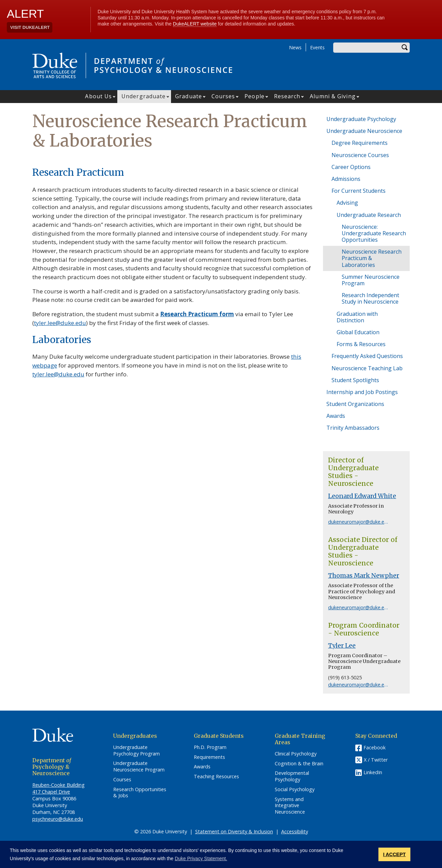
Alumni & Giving (333, 96)
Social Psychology (295, 789)
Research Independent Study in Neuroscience (370, 298)
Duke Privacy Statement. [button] (201, 858)
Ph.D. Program (210, 747)
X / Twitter (376, 760)
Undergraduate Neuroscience (364, 131)
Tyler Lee (342, 646)
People (254, 96)
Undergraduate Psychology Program (137, 751)
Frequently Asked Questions (367, 356)
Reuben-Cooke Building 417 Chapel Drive (58, 788)
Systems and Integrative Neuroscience (290, 806)
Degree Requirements (360, 143)
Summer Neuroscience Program (371, 280)
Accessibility (295, 831)
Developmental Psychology (292, 776)
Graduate (189, 96)
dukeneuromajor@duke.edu (359, 522)
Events (317, 47)
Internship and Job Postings (362, 392)
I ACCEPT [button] (395, 854)
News (295, 47)
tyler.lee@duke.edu (60, 323)
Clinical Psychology (296, 754)
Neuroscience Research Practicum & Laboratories (372, 258)
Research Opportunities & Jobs (140, 793)
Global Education (358, 332)
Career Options (351, 167)
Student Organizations (355, 404)
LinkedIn (373, 772)
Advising (347, 203)
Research (287, 96)
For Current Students (359, 191)
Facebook (375, 747)
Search (405, 48)
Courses (223, 96)
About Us (98, 96)
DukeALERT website (195, 24)
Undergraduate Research (369, 215)
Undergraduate (143, 96)
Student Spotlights (355, 380)
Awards (336, 416)
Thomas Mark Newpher (364, 576)
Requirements (209, 757)
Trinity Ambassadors (353, 428)
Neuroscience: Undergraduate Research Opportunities (374, 233)
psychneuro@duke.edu (58, 819)
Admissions (346, 179)
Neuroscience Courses (360, 155)
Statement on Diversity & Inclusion (234, 831)
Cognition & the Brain (299, 764)
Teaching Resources (216, 777)
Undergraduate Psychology (361, 119)
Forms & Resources (361, 344)
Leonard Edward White (362, 496)
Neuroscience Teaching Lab (367, 368)
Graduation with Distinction (357, 317)
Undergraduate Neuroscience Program (139, 767)
